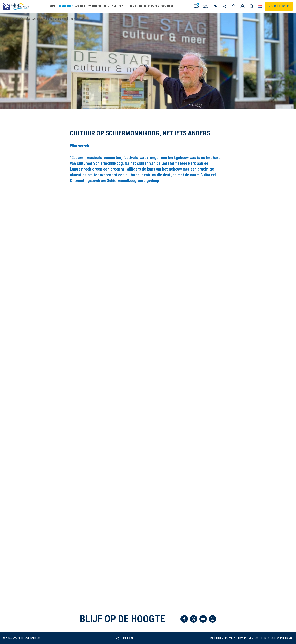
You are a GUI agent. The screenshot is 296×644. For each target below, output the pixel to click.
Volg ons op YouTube (203, 619)
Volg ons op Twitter (194, 619)
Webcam (215, 6)
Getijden (206, 6)
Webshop (234, 6)
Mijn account (243, 6)
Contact (197, 6)
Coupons (224, 6)
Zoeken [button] (252, 6)
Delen (128, 638)
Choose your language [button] (260, 6)
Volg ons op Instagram (213, 619)
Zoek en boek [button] (279, 6)
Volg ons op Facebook (184, 619)
